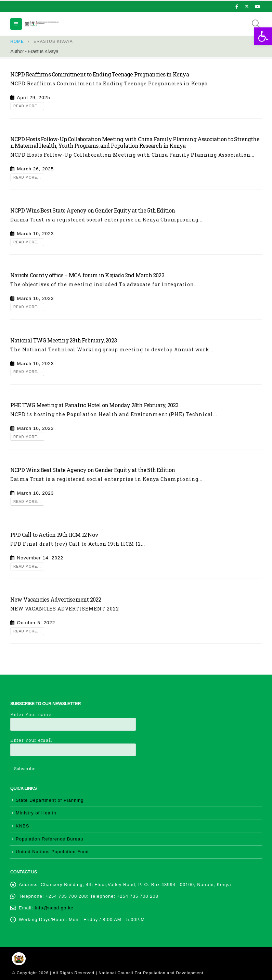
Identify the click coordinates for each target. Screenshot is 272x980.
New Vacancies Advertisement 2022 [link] (56, 599)
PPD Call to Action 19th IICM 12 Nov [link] (54, 535)
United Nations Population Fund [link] (52, 852)
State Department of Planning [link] (50, 800)
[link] (263, 36)
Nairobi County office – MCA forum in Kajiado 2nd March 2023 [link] (87, 275)
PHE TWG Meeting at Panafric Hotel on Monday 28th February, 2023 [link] (94, 405)
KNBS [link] (22, 826)
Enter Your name (73, 719)
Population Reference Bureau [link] (50, 839)
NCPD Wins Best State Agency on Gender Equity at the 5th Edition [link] (93, 210)
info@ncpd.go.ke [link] (54, 908)
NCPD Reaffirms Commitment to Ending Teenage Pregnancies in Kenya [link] (100, 74)
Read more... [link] (27, 106)
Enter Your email (73, 745)
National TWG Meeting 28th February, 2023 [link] (63, 340)
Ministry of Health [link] (36, 813)
